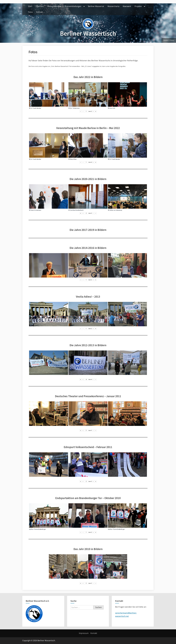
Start (30, 6)
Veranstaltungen (54, 6)
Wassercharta (113, 6)
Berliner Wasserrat (96, 6)
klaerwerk (127, 6)
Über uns (40, 6)
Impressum (84, 633)
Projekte (138, 6)
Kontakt (40, 12)
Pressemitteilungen (73, 6)
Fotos (30, 12)
